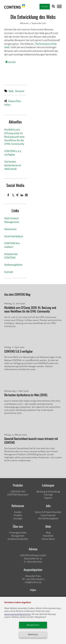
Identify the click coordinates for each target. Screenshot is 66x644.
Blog (48, 533)
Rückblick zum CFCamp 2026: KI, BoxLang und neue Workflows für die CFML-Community (14, 137)
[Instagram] (26, 195)
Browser (20, 91)
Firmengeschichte (18, 533)
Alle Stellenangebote (48, 519)
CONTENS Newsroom (18, 495)
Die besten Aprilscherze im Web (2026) (13, 165)
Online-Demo (48, 539)
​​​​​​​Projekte (18, 515)
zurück (12, 62)
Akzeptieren (33, 625)
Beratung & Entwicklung (48, 492)
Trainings (48, 495)
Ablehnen (33, 635)
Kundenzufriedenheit (18, 539)
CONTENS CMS (18, 492)
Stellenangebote (13, 265)
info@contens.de (33, 582)
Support (48, 498)
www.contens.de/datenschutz (18, 614)
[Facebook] (8, 195)
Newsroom (10, 229)
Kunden (18, 512)
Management (18, 536)
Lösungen (18, 519)
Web (11, 91)
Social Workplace (14, 236)
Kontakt (9, 272)
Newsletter (48, 536)
